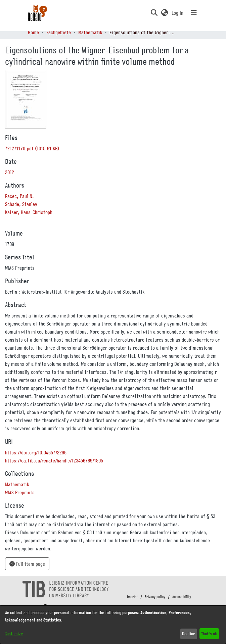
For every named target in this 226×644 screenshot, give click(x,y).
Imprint (132, 597)
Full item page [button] (27, 564)
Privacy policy (155, 597)
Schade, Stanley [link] (21, 204)
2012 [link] (10, 172)
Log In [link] (178, 13)
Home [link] (33, 32)
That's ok (209, 633)
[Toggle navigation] (194, 13)
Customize (14, 634)
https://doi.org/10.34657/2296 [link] (36, 452)
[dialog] (113, 625)
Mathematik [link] (90, 32)
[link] (32, 148)
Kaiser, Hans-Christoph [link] (29, 212)
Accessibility (182, 597)
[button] (154, 13)
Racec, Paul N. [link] (19, 196)
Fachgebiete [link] (59, 32)
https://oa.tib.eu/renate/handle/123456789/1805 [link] (54, 460)
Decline (189, 634)
